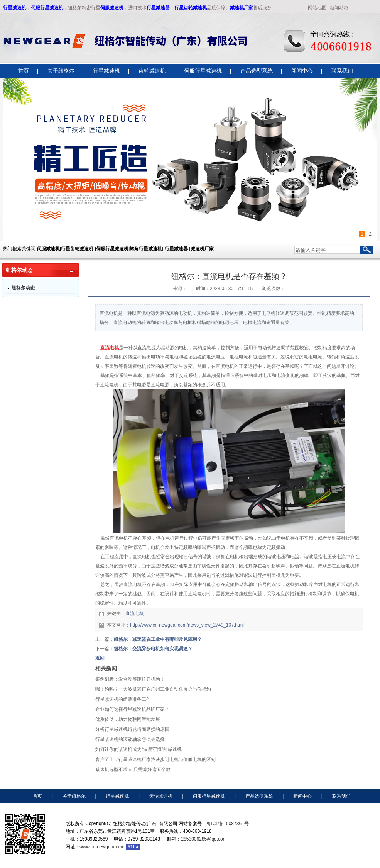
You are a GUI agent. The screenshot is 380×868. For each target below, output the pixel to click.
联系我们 (341, 796)
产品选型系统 (259, 796)
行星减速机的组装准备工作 (123, 699)
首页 (37, 796)
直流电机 (135, 613)
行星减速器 (158, 8)
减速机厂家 (242, 8)
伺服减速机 (112, 8)
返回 (100, 658)
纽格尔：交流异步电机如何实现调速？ (153, 649)
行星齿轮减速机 (191, 8)
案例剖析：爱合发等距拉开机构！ (130, 679)
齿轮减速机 (161, 796)
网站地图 (317, 8)
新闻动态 (339, 8)
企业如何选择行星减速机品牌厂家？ (132, 709)
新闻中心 (302, 796)
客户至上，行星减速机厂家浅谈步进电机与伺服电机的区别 (155, 759)
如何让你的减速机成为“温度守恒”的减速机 (138, 749)
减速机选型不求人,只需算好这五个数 (133, 769)
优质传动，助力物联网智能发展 (128, 719)
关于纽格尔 (74, 796)
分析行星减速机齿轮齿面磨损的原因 (132, 729)
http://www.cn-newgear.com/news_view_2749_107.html (187, 625)
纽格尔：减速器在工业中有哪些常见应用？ (158, 639)
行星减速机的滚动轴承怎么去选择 (130, 739)
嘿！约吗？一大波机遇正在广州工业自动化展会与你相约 (153, 689)
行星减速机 (15, 8)
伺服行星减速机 (47, 8)
